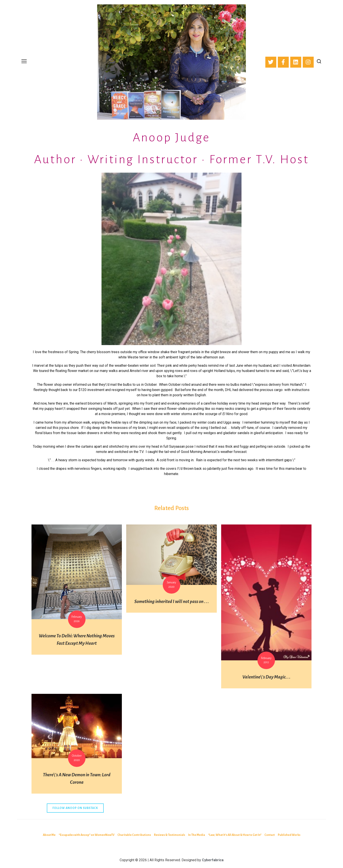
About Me (49, 835)
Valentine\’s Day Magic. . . (266, 677)
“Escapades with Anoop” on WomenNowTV (87, 835)
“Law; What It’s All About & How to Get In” (235, 835)
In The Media (197, 835)
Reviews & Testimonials (170, 835)
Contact (270, 835)
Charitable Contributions (134, 835)
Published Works (289, 835)
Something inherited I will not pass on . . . (171, 602)
